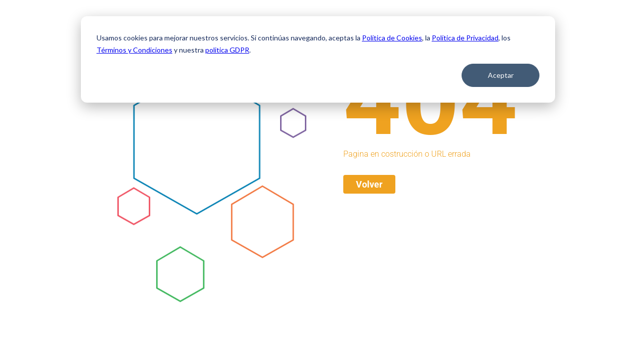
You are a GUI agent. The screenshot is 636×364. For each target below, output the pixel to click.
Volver (369, 184)
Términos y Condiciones (134, 50)
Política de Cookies (392, 38)
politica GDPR (227, 50)
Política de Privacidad (465, 38)
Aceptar (501, 75)
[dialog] (318, 59)
